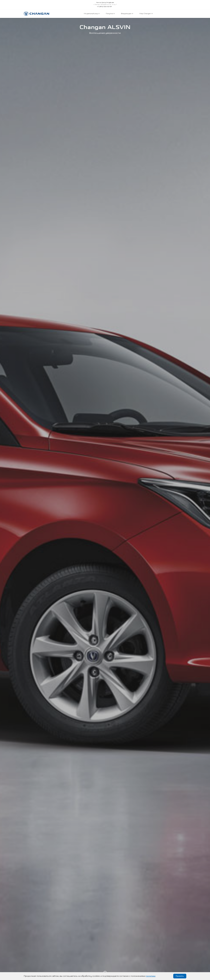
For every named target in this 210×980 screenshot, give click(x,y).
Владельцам (127, 14)
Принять (180, 976)
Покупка (110, 14)
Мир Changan (146, 14)
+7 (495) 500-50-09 (104, 7)
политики (151, 976)
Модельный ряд (92, 14)
